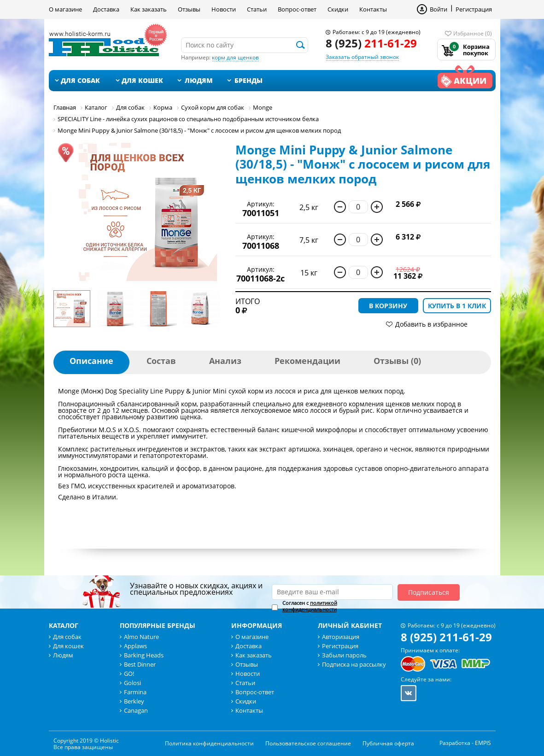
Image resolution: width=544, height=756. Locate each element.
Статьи (257, 9)
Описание (91, 361)
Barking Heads (144, 655)
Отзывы (189, 9)
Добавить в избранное (431, 324)
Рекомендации (307, 361)
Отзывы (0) (397, 361)
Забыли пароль (344, 655)
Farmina (135, 692)
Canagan (136, 710)
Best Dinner (140, 664)
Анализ (225, 361)
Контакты (373, 9)
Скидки (338, 9)
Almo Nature (141, 637)
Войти (439, 9)
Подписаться (429, 592)
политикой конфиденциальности (310, 606)
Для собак (80, 80)
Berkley (134, 701)
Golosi (132, 683)
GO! (129, 674)
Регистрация (474, 9)
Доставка (106, 9)
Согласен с (310, 606)
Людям (199, 80)
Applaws (135, 646)
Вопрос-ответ (297, 9)
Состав (161, 361)
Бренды (249, 80)
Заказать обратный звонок (362, 57)
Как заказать (149, 9)
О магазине (65, 9)
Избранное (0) (473, 33)
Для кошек (142, 80)
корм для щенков (235, 57)
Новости (224, 9)
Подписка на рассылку (354, 664)
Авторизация (341, 637)
